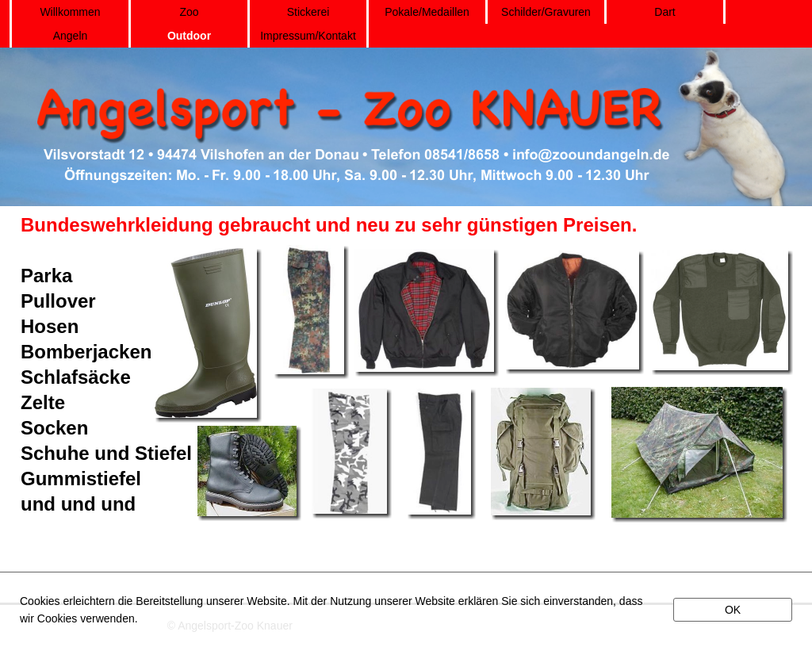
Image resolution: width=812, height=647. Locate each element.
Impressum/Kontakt (308, 36)
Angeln (71, 36)
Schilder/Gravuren (546, 12)
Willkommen (70, 12)
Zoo (189, 12)
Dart (665, 12)
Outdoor (189, 36)
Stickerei (308, 12)
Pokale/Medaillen (427, 12)
